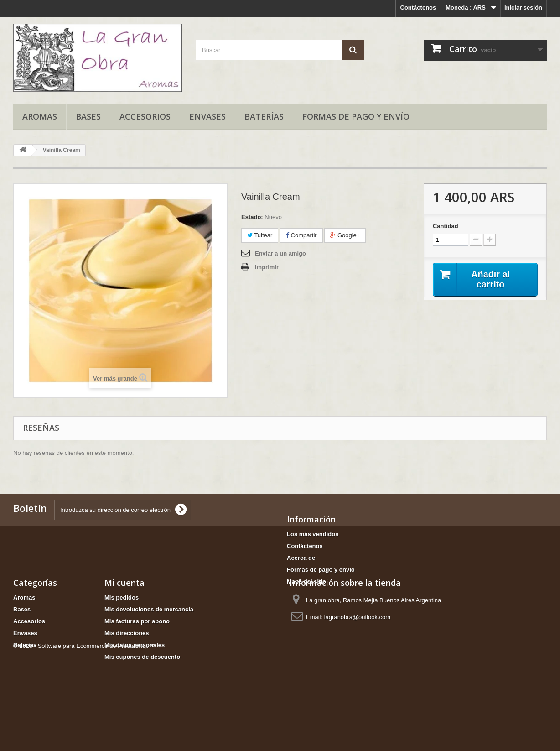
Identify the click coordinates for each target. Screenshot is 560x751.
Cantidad (446, 226)
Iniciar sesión (523, 8)
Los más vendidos (313, 534)
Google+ (345, 235)
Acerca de (301, 558)
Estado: (252, 217)
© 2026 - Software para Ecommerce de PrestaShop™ (84, 726)
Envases (207, 116)
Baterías (264, 116)
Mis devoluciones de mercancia (149, 646)
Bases (88, 116)
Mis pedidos (122, 634)
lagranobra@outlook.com (357, 654)
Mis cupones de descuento (142, 693)
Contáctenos (418, 8)
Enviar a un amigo (280, 253)
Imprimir (267, 267)
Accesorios (145, 116)
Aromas (40, 116)
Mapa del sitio (306, 582)
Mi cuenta (124, 619)
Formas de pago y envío (356, 116)
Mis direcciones (127, 670)
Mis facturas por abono (137, 658)
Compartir (301, 235)
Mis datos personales (135, 681)
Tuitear (260, 235)
